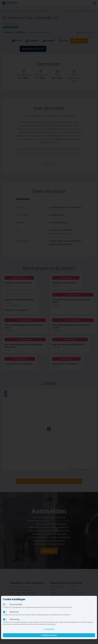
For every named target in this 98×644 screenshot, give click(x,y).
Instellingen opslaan (49, 635)
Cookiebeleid (49, 629)
